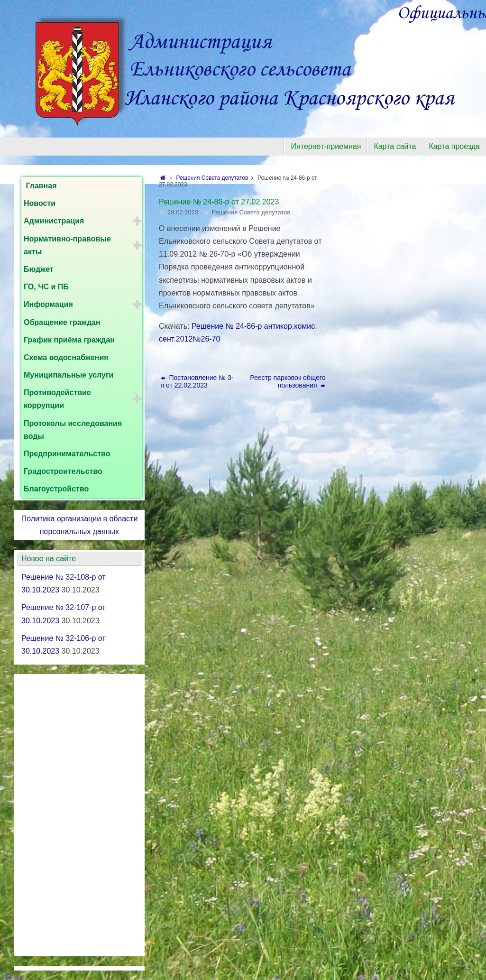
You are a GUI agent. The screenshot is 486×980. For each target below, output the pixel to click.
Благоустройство (56, 489)
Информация (48, 304)
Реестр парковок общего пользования (288, 381)
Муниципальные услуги (69, 375)
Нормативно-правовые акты (67, 245)
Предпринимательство (67, 454)
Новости (40, 203)
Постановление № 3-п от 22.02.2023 (197, 381)
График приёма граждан (69, 340)
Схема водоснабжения (66, 357)
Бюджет (39, 269)
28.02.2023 (183, 212)
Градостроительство (63, 471)
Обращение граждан (62, 322)
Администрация (54, 221)
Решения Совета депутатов (217, 178)
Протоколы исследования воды (73, 430)
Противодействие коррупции (57, 399)
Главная (40, 186)
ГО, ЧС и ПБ (46, 287)
